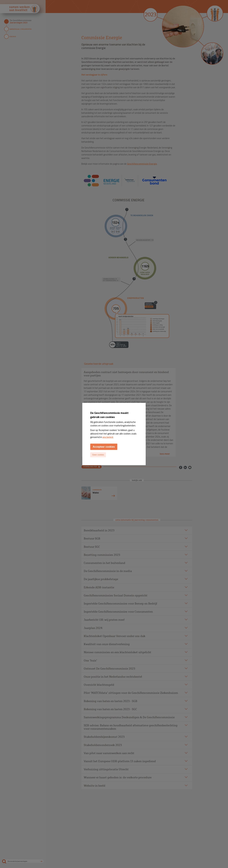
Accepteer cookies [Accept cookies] (104, 447)
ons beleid (108, 437)
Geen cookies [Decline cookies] (98, 455)
